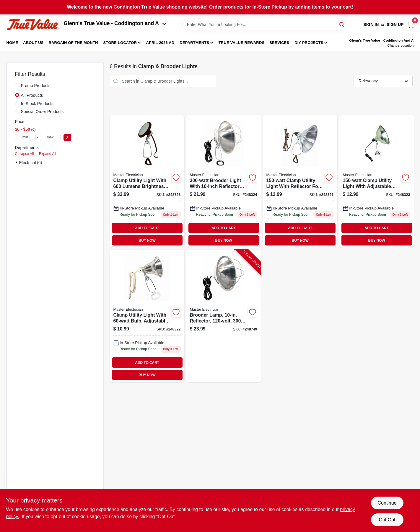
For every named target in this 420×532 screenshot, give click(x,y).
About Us (33, 43)
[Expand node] (17, 162)
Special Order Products (42, 112)
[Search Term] (265, 24)
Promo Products (36, 86)
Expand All (48, 154)
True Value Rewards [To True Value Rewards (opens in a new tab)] (242, 43)
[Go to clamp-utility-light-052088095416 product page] (147, 316)
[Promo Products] (17, 85)
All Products (32, 95)
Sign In (371, 24)
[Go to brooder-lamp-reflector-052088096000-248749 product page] (224, 316)
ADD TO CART (147, 228)
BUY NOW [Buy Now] (147, 240)
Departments (194, 43)
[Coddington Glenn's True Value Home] (33, 25)
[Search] (342, 24)
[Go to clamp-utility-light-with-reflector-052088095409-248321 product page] (300, 181)
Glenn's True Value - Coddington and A (115, 23)
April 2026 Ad (160, 43)
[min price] (25, 137)
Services (279, 43)
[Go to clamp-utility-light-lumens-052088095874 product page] (147, 181)
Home (12, 43)
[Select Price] (67, 137)
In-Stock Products (37, 104)
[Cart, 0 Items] (411, 25)
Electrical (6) (31, 163)
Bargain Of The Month (73, 43)
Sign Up (395, 24)
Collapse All (25, 154)
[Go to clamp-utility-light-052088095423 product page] (377, 181)
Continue (387, 503)
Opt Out (387, 520)
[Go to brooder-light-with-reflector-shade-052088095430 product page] (224, 181)
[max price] (50, 137)
